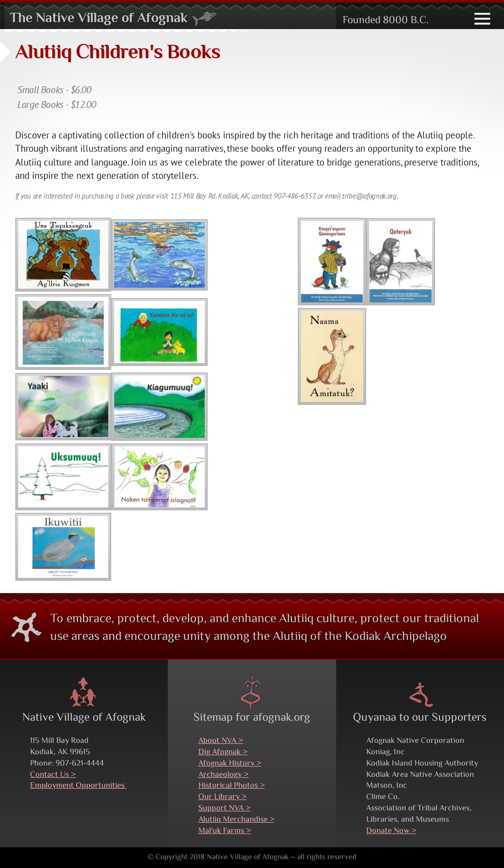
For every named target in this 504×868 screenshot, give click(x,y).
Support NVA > (224, 808)
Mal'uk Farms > (225, 831)
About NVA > (221, 741)
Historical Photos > (232, 786)
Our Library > (222, 797)
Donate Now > (391, 831)
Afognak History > (230, 764)
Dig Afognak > (223, 752)
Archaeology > (223, 775)
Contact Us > (53, 775)
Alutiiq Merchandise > (236, 820)
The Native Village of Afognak (113, 19)
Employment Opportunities (78, 786)
